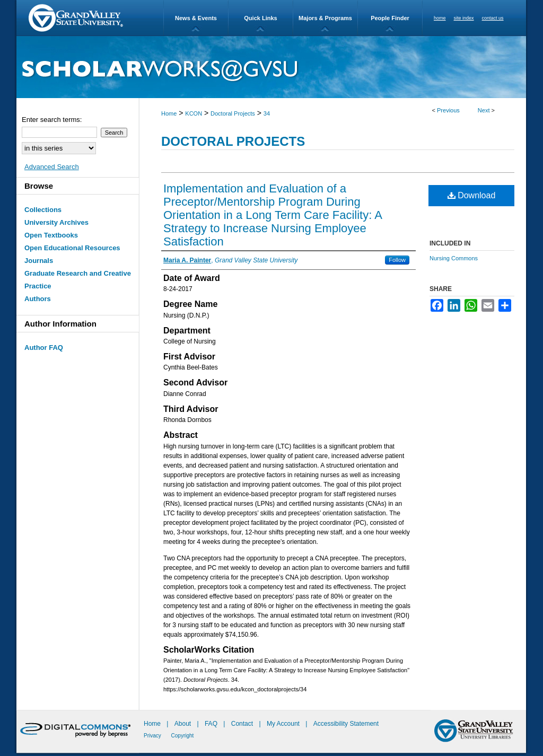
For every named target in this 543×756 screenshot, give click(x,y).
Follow (397, 260)
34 (267, 113)
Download (472, 195)
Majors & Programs (325, 18)
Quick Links (260, 18)
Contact (242, 724)
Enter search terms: (52, 120)
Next (484, 110)
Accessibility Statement (346, 724)
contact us (493, 18)
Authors (38, 299)
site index (464, 18)
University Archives (56, 222)
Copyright (183, 736)
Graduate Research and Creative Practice (78, 280)
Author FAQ (44, 348)
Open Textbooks (51, 235)
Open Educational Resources (72, 248)
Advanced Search (52, 167)
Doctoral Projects (233, 113)
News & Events (196, 18)
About (184, 724)
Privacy (153, 736)
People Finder (390, 18)
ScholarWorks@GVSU (271, 67)
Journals (39, 261)
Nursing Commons (454, 258)
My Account (284, 724)
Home (169, 113)
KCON (194, 113)
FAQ (212, 724)
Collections (43, 210)
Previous (448, 110)
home (440, 18)
